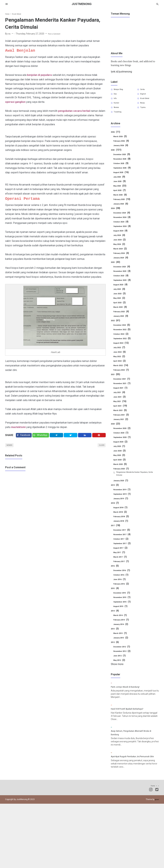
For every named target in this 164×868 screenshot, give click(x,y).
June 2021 (121, 402)
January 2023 (123, 322)
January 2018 (123, 528)
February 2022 (123, 375)
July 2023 (120, 295)
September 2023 (124, 286)
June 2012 (121, 663)
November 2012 (124, 659)
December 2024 (124, 218)
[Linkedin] (86, 436)
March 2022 (122, 371)
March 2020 (122, 470)
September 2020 (124, 443)
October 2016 (123, 582)
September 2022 (124, 344)
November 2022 (124, 335)
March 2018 (122, 519)
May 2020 (121, 461)
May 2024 (121, 250)
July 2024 (120, 241)
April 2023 (121, 308)
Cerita (144, 90)
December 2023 (124, 272)
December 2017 (124, 537)
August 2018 (122, 515)
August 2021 (122, 393)
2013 (115, 636)
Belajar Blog (121, 90)
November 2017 (124, 542)
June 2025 (121, 187)
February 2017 (123, 569)
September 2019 (124, 501)
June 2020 (121, 456)
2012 (115, 650)
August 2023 (122, 290)
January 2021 (123, 425)
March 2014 (122, 623)
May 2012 (121, 668)
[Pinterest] (99, 436)
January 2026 (123, 151)
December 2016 (124, 578)
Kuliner (118, 106)
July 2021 (120, 398)
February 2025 (124, 205)
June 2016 (121, 587)
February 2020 (123, 474)
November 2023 (124, 277)
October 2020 (123, 438)
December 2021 (124, 384)
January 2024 (123, 263)
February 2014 (123, 627)
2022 (116, 326)
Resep (144, 106)
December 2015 (124, 600)
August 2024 (122, 236)
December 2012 (124, 654)
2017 (116, 533)
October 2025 (123, 169)
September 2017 (124, 551)
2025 (117, 155)
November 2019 (124, 497)
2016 (115, 573)
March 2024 (122, 254)
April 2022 (121, 366)
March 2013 (122, 641)
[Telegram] (59, 436)
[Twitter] (43, 436)
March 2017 (122, 564)
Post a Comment (57, 34)
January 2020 (123, 488)
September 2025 (124, 173)
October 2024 (123, 227)
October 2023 (123, 281)
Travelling (120, 117)
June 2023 (121, 299)
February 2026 (123, 146)
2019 (115, 492)
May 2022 (121, 362)
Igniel (156, 864)
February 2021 (123, 420)
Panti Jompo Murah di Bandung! (129, 708)
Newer (11, 448)
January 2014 (123, 632)
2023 (116, 268)
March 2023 (122, 313)
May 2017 (121, 560)
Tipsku (144, 112)
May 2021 (121, 407)
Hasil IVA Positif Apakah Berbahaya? (131, 743)
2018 (115, 510)
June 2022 (121, 357)
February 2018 (123, 524)
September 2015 (124, 609)
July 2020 (120, 452)
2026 (116, 137)
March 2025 (122, 200)
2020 (116, 429)
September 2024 (124, 232)
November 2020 (124, 434)
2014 (115, 618)
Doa (117, 95)
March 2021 (122, 416)
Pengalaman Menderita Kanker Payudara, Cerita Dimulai (137, 480)
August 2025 (123, 178)
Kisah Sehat (147, 101)
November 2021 (124, 389)
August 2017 (122, 555)
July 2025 (120, 182)
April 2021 (121, 411)
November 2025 (124, 164)
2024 (116, 214)
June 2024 (121, 245)
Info (117, 101)
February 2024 (123, 259)
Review (118, 112)
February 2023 (123, 317)
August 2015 (122, 614)
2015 (115, 596)
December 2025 (124, 160)
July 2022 (120, 353)
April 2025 (121, 196)
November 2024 (124, 223)
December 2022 (124, 330)
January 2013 (123, 645)
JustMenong (82, 4)
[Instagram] (151, 854)
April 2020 (121, 465)
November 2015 (124, 605)
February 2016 (123, 591)
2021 (116, 380)
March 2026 (122, 142)
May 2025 (121, 191)
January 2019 (123, 506)
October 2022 (123, 339)
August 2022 (123, 348)
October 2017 (123, 546)
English (145, 95)
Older (100, 448)
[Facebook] (24, 436)
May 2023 (121, 304)
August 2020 (122, 447)
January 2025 (123, 209)
